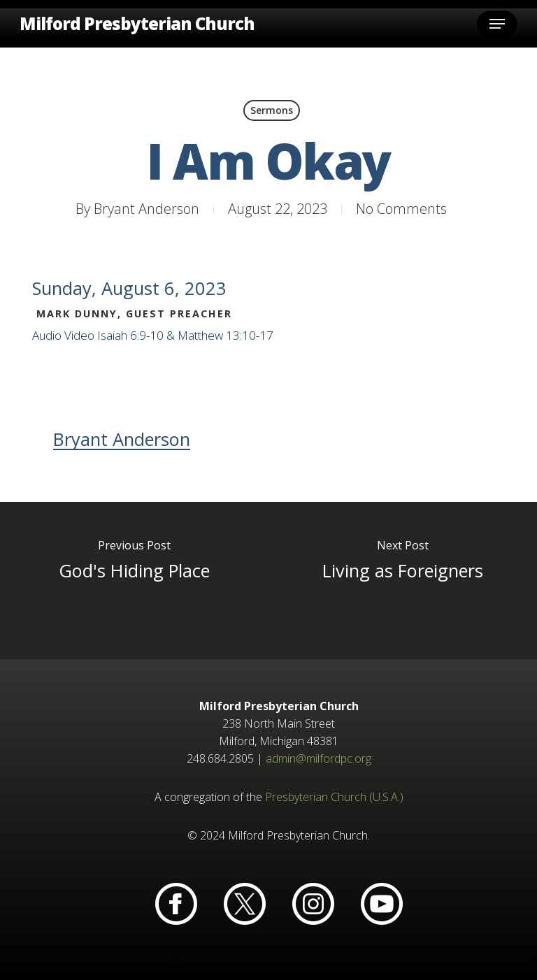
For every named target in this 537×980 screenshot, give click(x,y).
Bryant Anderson (146, 209)
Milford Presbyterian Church (137, 24)
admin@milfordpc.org (318, 758)
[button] (497, 24)
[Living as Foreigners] (403, 581)
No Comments (401, 209)
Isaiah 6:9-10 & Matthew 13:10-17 (185, 335)
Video (79, 335)
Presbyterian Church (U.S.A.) (334, 797)
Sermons (272, 110)
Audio (47, 335)
